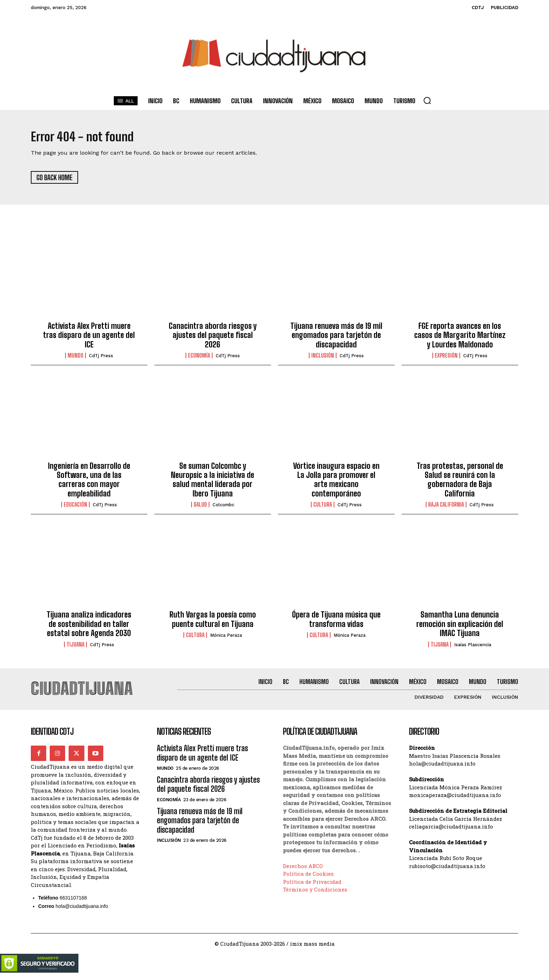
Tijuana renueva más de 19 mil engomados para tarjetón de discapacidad (336, 338)
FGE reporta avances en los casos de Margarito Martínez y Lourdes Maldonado (460, 338)
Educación (75, 507)
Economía (199, 358)
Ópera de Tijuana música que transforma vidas (336, 622)
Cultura (323, 507)
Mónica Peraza (226, 638)
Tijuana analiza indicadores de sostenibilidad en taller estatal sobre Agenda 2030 (89, 627)
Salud (200, 507)
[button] (427, 100)
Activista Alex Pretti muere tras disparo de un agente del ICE (89, 338)
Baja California (446, 507)
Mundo (75, 358)
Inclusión (323, 358)
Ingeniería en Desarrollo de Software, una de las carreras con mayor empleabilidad (89, 482)
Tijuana (75, 647)
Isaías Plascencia (473, 647)
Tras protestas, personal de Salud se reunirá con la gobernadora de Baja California (460, 482)
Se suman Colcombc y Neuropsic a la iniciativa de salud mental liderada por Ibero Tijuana (213, 482)
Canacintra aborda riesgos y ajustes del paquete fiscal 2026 (213, 338)
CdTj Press (101, 358)
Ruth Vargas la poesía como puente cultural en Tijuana (213, 622)
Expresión (446, 358)
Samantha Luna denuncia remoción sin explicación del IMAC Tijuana (460, 627)
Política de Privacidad (312, 887)
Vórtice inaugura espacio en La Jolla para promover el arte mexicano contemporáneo (336, 482)
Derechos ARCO (303, 871)
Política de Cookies (308, 879)
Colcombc (223, 507)
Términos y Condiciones (315, 895)
